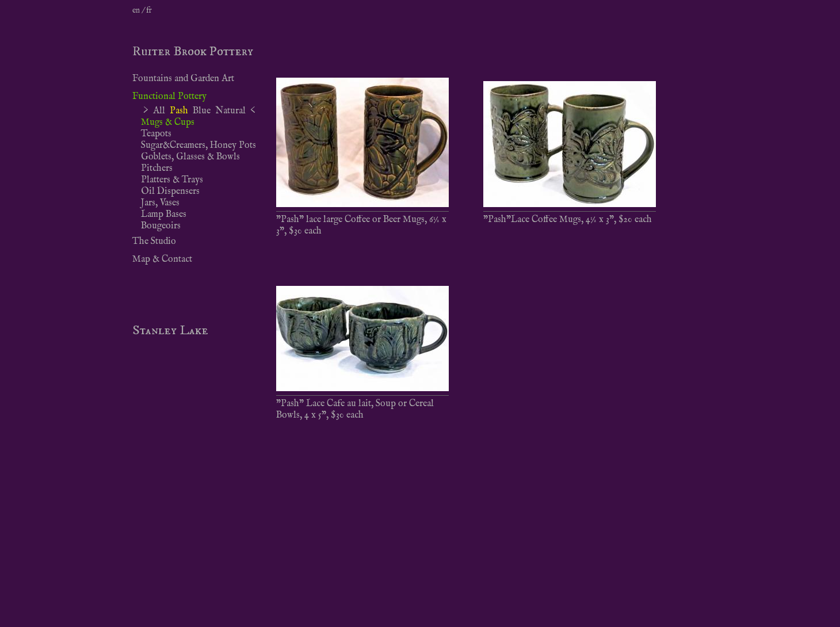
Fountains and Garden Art (183, 79)
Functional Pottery (169, 97)
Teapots (156, 134)
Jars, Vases (160, 203)
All (159, 111)
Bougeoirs (161, 226)
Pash (179, 111)
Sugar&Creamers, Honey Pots (198, 146)
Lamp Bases (164, 215)
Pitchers (157, 169)
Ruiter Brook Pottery (193, 51)
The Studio (154, 242)
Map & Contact (162, 259)
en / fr (142, 10)
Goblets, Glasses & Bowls (190, 157)
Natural (230, 111)
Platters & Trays (172, 180)
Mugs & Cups (168, 123)
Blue (202, 111)
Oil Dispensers (170, 192)
